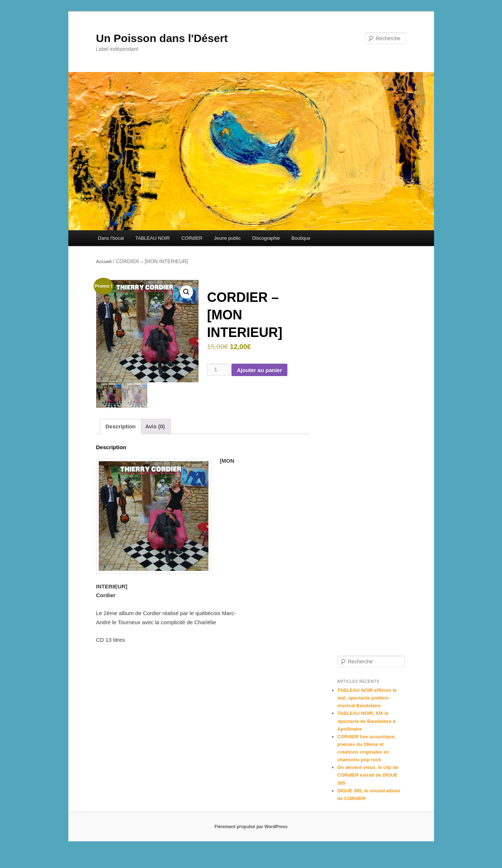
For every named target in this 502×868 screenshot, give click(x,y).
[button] (186, 292)
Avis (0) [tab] (155, 426)
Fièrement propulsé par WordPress (251, 827)
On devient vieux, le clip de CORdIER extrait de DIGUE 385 (368, 775)
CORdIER (192, 238)
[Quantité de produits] (218, 369)
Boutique (301, 238)
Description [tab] (121, 426)
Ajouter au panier (259, 370)
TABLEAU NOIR (152, 238)
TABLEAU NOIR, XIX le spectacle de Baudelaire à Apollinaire (367, 721)
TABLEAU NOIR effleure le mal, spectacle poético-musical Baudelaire (367, 698)
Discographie (266, 238)
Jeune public (227, 238)
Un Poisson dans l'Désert (162, 38)
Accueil (104, 262)
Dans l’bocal (111, 238)
